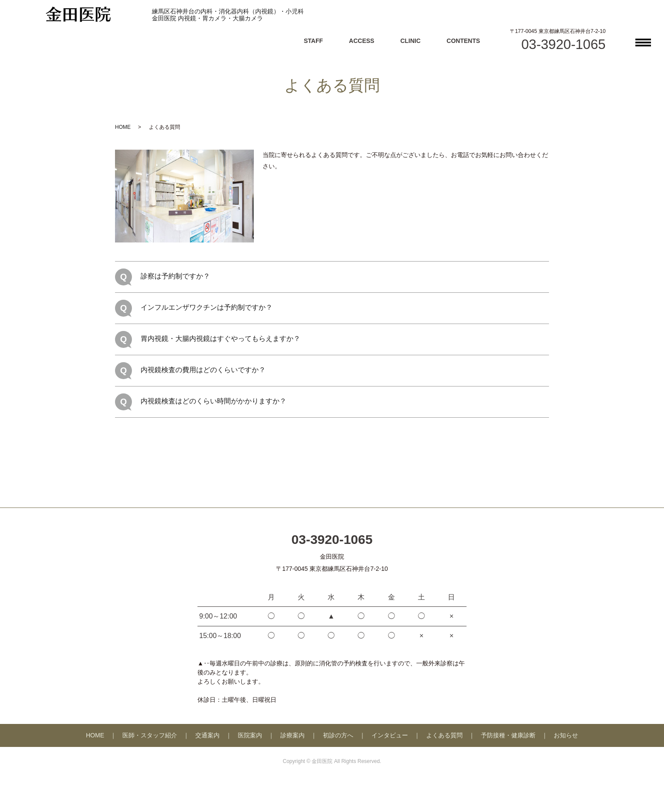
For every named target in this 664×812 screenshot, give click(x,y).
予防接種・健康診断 (508, 735)
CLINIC (410, 41)
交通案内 (207, 735)
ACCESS (362, 41)
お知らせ (566, 735)
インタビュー (390, 735)
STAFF (313, 41)
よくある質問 (444, 735)
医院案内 (250, 735)
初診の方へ (338, 735)
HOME (123, 127)
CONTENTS (463, 41)
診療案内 (293, 735)
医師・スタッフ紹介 (150, 735)
